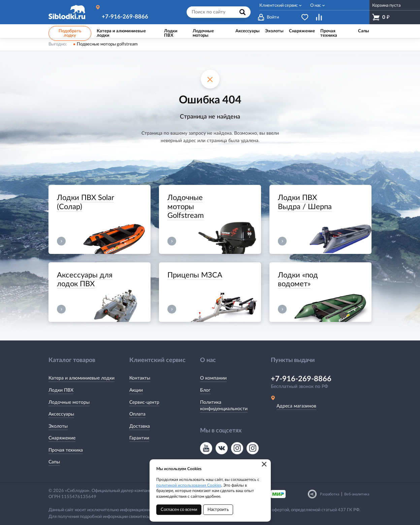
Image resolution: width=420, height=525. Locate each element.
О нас (316, 6)
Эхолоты (58, 426)
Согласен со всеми (179, 510)
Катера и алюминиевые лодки (82, 378)
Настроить (218, 510)
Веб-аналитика (357, 494)
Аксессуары (61, 414)
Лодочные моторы (69, 402)
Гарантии (139, 438)
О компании (213, 378)
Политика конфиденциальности (224, 406)
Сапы (54, 462)
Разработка (330, 494)
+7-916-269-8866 (125, 17)
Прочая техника (66, 450)
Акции (136, 390)
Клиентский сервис (279, 6)
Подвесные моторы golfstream (107, 44)
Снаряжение (62, 438)
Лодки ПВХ (61, 390)
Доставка (140, 426)
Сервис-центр (144, 402)
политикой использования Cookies (189, 485)
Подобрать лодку (70, 33)
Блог (205, 390)
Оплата (137, 414)
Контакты (140, 378)
